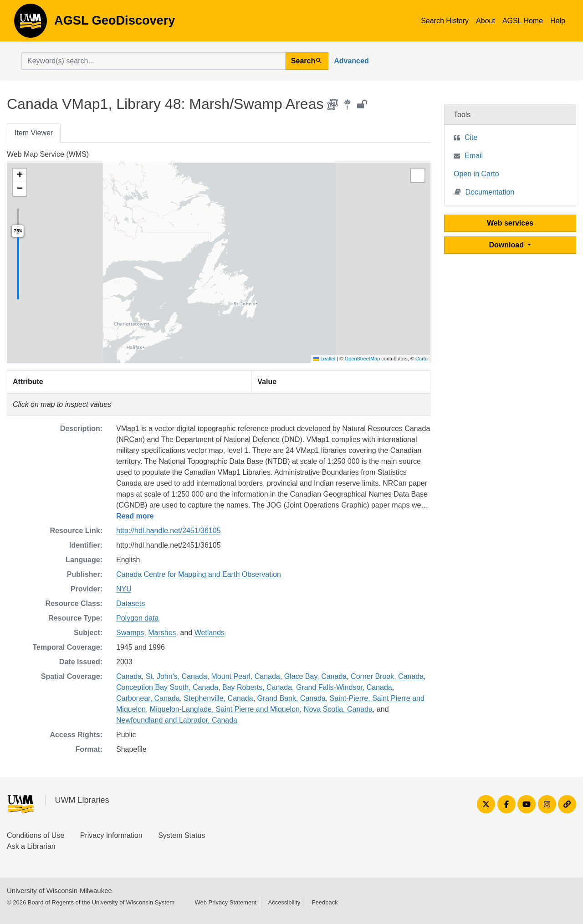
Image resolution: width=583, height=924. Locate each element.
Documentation (485, 192)
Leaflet (324, 359)
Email (474, 156)
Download (508, 245)
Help (558, 21)
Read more (135, 516)
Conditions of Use (36, 835)
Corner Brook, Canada (387, 676)
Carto (422, 359)
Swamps (130, 633)
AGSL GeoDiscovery (31, 24)
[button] (20, 175)
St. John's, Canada (176, 676)
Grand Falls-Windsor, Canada (344, 687)
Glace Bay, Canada (316, 676)
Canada (129, 676)
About (486, 21)
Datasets (130, 603)
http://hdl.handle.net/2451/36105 (169, 531)
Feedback (325, 902)
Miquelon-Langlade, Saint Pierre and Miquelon (225, 709)
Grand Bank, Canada (291, 698)
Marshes (162, 633)
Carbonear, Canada (148, 698)
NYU (124, 589)
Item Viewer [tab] (34, 133)
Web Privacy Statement (225, 902)
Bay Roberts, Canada (257, 687)
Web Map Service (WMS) (48, 154)
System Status (182, 835)
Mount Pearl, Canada (246, 676)
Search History (445, 21)
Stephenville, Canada (219, 698)
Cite (471, 137)
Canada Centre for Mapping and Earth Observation (199, 574)
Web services (510, 223)
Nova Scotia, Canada (338, 709)
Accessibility (284, 902)
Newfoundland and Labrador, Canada (177, 720)
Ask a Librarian (31, 846)
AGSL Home (523, 21)
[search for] (153, 61)
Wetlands (210, 633)
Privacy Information (111, 835)
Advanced (351, 61)
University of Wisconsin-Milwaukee (59, 891)
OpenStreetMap (363, 359)
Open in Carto (476, 174)
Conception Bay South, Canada (167, 687)
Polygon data (137, 618)
